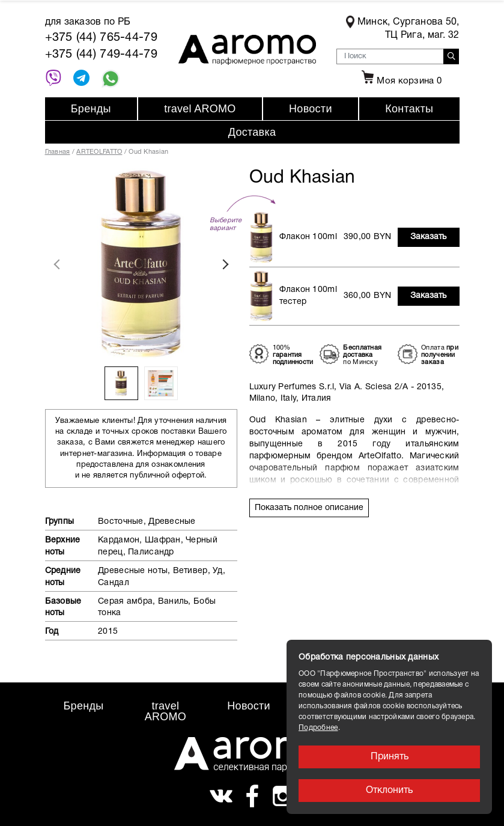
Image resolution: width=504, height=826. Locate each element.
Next (225, 264)
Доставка (252, 132)
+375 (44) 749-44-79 (101, 55)
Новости (311, 109)
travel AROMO (200, 109)
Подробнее (318, 728)
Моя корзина (400, 81)
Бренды (91, 109)
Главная (58, 152)
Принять (390, 757)
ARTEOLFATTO (99, 152)
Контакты (409, 109)
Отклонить (389, 791)
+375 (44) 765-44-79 (101, 38)
